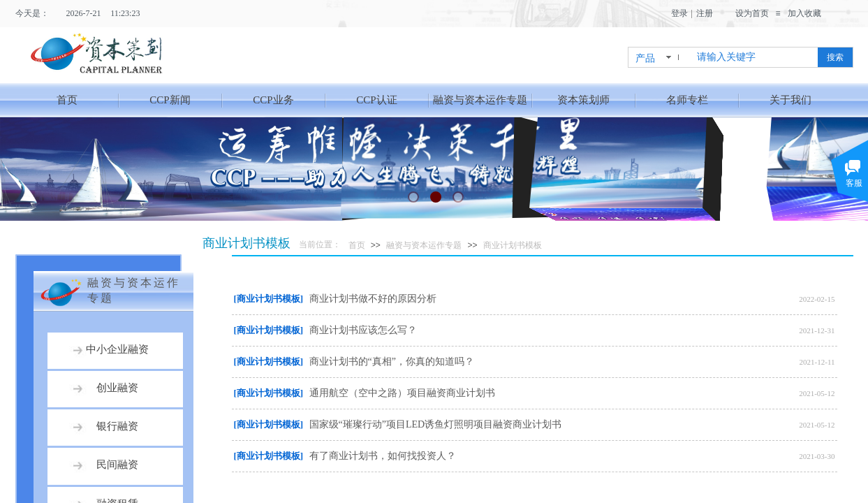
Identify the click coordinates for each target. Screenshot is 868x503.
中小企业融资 (117, 349)
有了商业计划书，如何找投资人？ (383, 456)
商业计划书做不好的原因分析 (373, 299)
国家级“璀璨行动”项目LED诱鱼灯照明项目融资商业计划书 (436, 424)
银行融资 (117, 426)
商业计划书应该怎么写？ (363, 330)
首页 (67, 100)
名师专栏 (687, 100)
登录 (679, 13)
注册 (705, 13)
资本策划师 (583, 100)
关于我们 (790, 100)
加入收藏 (804, 13)
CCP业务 (273, 100)
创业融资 (117, 388)
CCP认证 (376, 100)
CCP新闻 (170, 100)
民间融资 (117, 465)
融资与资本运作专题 (480, 100)
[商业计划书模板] (269, 299)
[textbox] (755, 57)
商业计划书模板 (513, 245)
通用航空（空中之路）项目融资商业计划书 (402, 393)
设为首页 (752, 13)
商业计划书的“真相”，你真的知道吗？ (392, 362)
